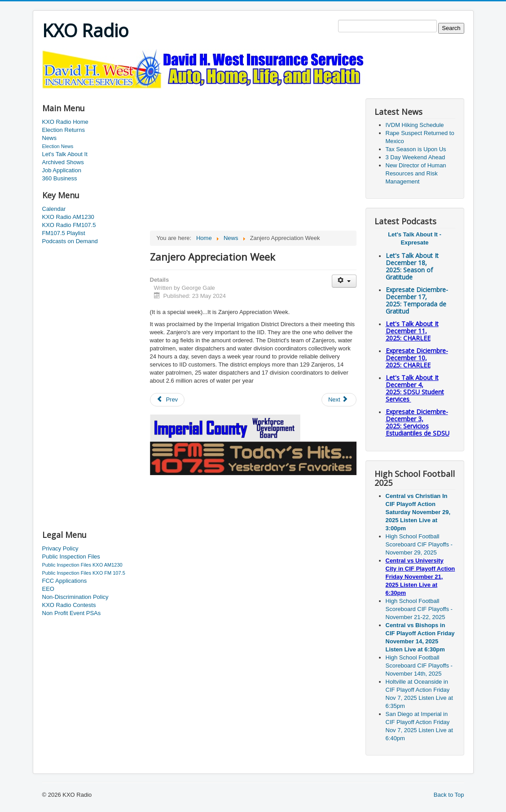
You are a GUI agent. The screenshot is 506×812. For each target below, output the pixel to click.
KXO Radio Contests (69, 605)
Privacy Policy (60, 548)
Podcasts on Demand (70, 241)
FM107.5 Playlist (64, 233)
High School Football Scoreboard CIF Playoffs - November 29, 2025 (419, 544)
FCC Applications (65, 581)
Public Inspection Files (71, 557)
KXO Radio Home (65, 122)
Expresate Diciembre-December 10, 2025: (417, 358)
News (50, 138)
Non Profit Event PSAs (72, 613)
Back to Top (449, 795)
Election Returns (64, 130)
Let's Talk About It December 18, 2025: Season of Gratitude (412, 266)
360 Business (60, 178)
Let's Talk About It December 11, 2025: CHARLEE (412, 331)
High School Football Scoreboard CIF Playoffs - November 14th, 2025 (419, 666)
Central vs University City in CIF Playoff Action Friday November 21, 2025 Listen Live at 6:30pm (420, 577)
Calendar (54, 209)
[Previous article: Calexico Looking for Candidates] (167, 400)
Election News (58, 146)
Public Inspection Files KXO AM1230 (82, 565)
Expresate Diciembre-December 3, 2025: (418, 422)
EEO (48, 589)
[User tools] (344, 281)
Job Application (62, 170)
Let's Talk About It (65, 154)
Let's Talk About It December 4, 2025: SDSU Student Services (415, 388)
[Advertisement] (206, 93)
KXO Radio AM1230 (68, 217)
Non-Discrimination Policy (75, 597)
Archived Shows (63, 162)
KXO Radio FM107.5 (69, 225)
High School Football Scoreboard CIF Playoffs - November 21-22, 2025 (419, 609)
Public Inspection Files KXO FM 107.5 (84, 573)
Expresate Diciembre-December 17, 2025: (417, 300)
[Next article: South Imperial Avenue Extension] (339, 400)
